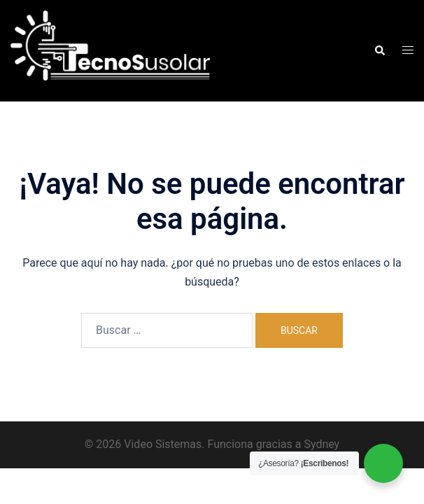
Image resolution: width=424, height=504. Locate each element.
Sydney (321, 444)
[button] (379, 50)
